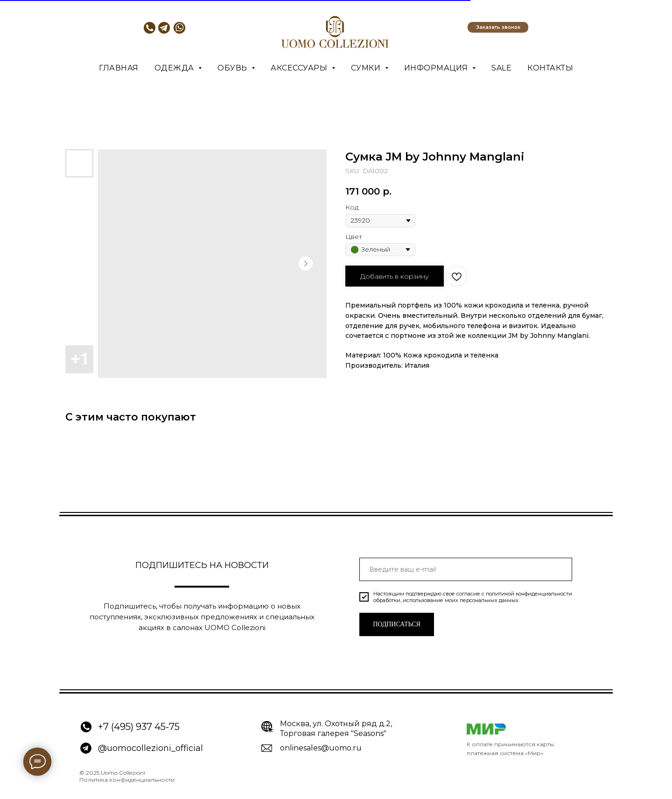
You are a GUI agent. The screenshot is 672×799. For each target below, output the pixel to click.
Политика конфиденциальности (127, 780)
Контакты (550, 68)
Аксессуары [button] (300, 68)
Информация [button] (437, 68)
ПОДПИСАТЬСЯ (397, 624)
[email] (466, 569)
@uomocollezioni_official (150, 748)
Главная (119, 68)
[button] (498, 27)
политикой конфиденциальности (529, 594)
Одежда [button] (175, 68)
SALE (501, 68)
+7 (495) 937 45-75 (139, 727)
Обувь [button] (233, 68)
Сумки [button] (367, 68)
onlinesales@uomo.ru (321, 748)
